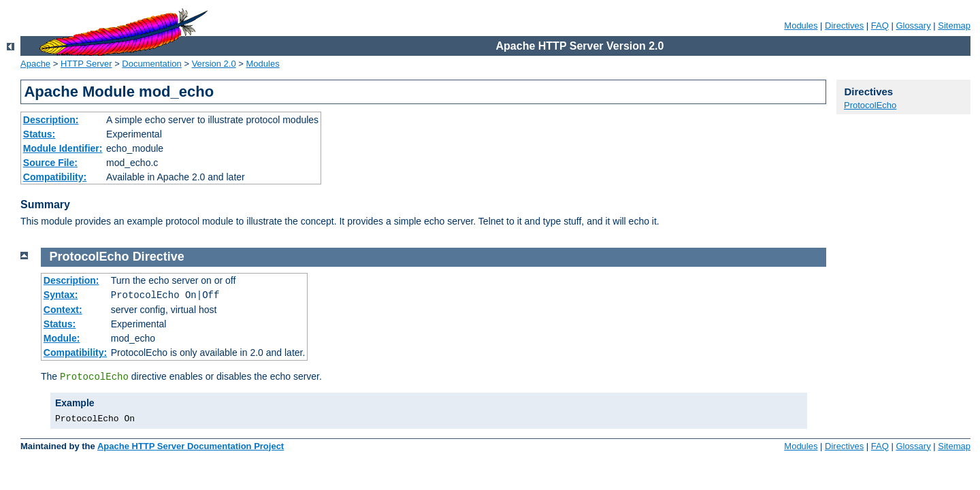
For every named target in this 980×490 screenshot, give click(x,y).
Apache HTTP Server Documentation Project (191, 446)
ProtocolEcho (870, 105)
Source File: (50, 163)
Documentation (151, 64)
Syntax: (61, 295)
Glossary (913, 26)
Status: (39, 134)
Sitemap (954, 26)
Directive (159, 257)
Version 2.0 (214, 64)
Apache (35, 64)
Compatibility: (55, 177)
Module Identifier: (63, 148)
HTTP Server (86, 64)
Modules (801, 26)
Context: (63, 310)
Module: (62, 338)
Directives (844, 26)
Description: (51, 120)
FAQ (880, 26)
